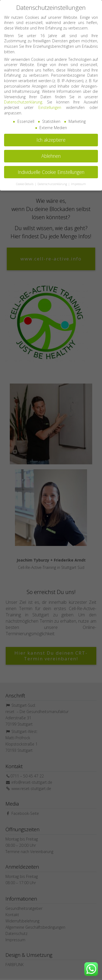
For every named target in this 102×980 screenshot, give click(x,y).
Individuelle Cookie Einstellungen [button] (51, 169)
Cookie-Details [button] (25, 181)
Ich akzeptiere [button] (51, 136)
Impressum (78, 181)
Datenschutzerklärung (23, 99)
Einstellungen (50, 104)
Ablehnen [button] (51, 153)
